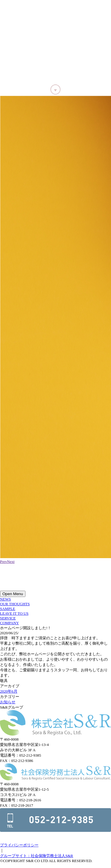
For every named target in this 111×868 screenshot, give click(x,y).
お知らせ (8, 702)
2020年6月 (9, 691)
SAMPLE (8, 609)
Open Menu (13, 594)
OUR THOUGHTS (15, 604)
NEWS (5, 599)
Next (11, 562)
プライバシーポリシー (19, 845)
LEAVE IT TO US (14, 613)
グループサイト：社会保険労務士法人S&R (37, 856)
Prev (4, 562)
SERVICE (8, 618)
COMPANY (9, 623)
